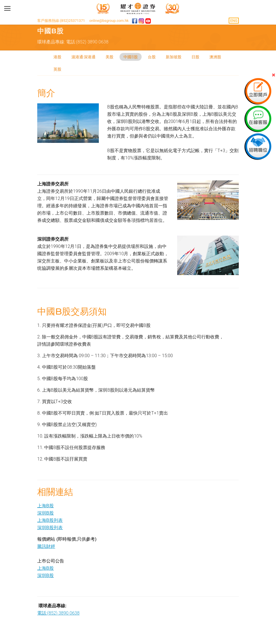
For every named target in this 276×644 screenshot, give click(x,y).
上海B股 (45, 506)
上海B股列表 (50, 520)
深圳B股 (45, 513)
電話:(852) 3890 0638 (58, 613)
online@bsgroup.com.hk (109, 21)
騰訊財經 (46, 546)
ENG (234, 21)
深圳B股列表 (50, 528)
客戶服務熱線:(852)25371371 (61, 21)
